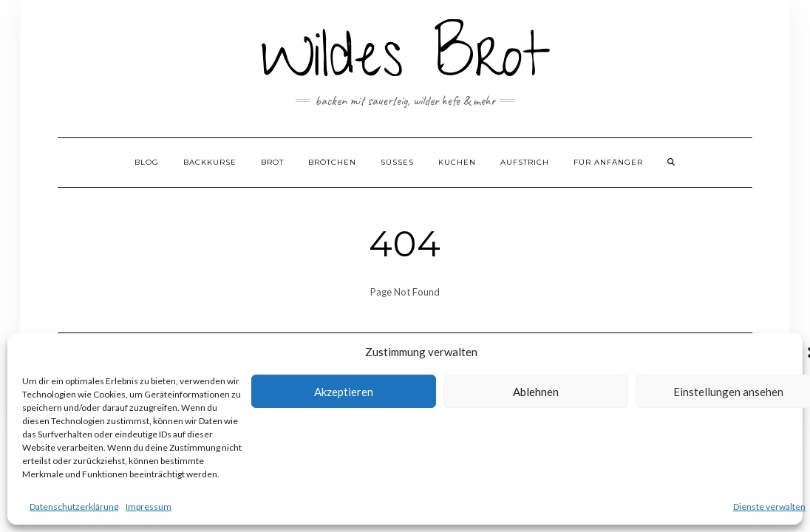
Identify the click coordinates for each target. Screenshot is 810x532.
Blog (147, 162)
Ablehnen (536, 392)
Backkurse (210, 162)
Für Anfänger (608, 162)
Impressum (149, 507)
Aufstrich (525, 162)
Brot (272, 162)
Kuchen (457, 162)
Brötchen (332, 162)
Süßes (397, 162)
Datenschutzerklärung (74, 507)
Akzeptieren (344, 392)
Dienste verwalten (769, 507)
